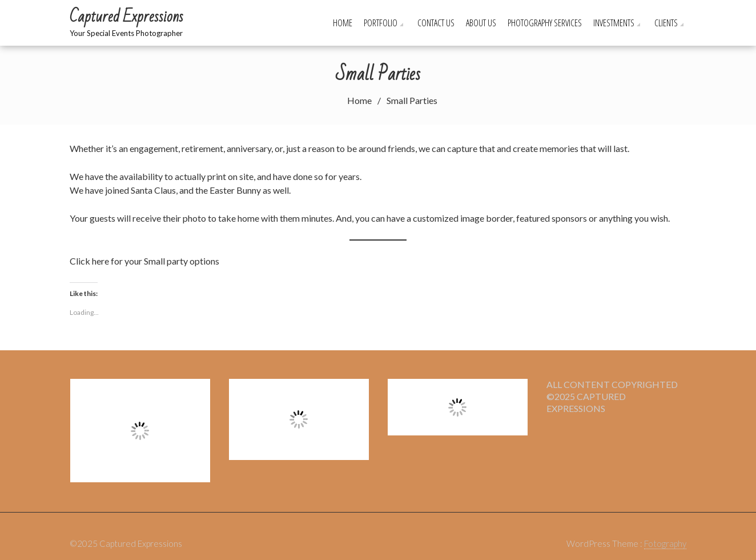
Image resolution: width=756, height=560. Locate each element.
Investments (614, 23)
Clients (666, 23)
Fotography (665, 543)
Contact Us (436, 23)
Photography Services (545, 23)
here (100, 261)
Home (343, 23)
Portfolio (381, 23)
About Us (481, 23)
